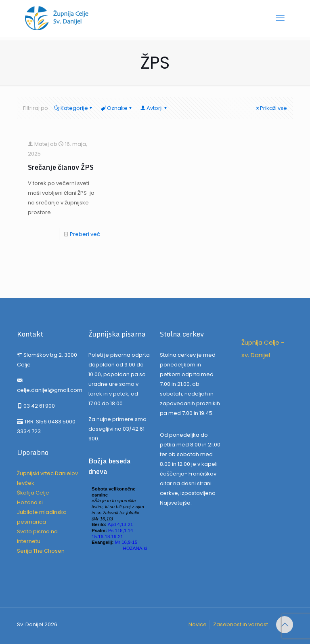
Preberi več (85, 234)
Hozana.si (30, 502)
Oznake (117, 108)
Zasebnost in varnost (241, 624)
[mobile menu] (280, 18)
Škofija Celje (33, 493)
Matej (42, 144)
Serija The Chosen (41, 551)
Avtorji (154, 108)
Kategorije (74, 108)
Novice (198, 624)
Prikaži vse (271, 108)
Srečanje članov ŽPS (61, 167)
